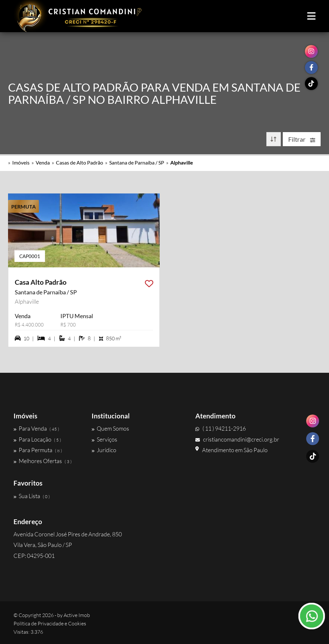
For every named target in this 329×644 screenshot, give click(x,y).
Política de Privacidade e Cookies (50, 623)
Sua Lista (32, 496)
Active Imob (77, 615)
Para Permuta (38, 450)
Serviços (104, 439)
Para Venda (36, 428)
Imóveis (21, 162)
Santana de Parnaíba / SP (137, 162)
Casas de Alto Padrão (80, 162)
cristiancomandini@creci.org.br (237, 439)
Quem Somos (110, 428)
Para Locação (37, 439)
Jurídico (104, 450)
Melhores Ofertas (43, 461)
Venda (43, 162)
